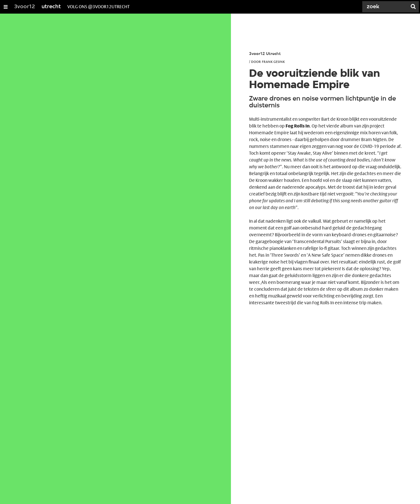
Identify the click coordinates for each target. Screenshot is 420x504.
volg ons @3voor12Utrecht (98, 7)
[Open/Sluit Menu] (6, 7)
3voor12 (25, 7)
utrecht (51, 7)
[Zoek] (386, 7)
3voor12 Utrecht (265, 54)
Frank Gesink (273, 61)
